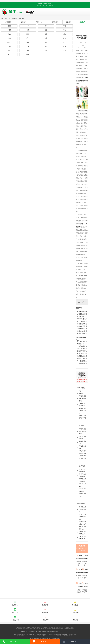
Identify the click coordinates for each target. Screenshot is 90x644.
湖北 (9, 54)
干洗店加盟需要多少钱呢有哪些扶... (82, 398)
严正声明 (81, 391)
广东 (65, 46)
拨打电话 (13, 641)
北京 (9, 26)
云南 (9, 34)
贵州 (28, 30)
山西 (65, 50)
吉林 (9, 38)
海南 (65, 26)
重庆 (9, 50)
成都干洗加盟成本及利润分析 (82, 81)
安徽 (28, 46)
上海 (46, 46)
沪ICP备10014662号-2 (64, 631)
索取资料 (43, 641)
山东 (28, 54)
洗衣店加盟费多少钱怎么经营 (82, 411)
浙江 (65, 42)
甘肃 (28, 26)
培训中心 (39, 22)
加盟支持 (23, 22)
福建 (46, 42)
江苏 (28, 34)
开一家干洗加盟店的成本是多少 (82, 517)
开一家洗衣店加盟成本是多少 (82, 509)
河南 (28, 50)
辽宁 (28, 38)
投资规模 (8, 22)
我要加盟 (55, 22)
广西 (9, 30)
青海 (46, 26)
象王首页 (73, 641)
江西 (9, 46)
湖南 (65, 30)
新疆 (46, 34)
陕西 (65, 38)
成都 (23, 18)
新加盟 (68, 22)
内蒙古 (64, 34)
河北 (28, 42)
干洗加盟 (13, 18)
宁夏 (46, 30)
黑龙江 (9, 42)
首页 (9, 18)
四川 (46, 38)
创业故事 (19, 18)
